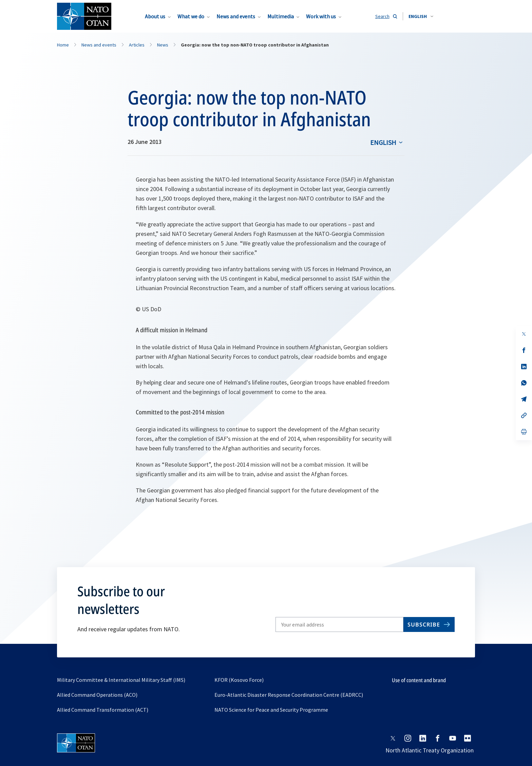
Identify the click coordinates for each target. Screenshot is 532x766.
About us (155, 16)
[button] (421, 16)
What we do (191, 16)
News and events (236, 16)
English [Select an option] (383, 142)
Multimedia (281, 16)
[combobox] (421, 16)
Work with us (321, 16)
